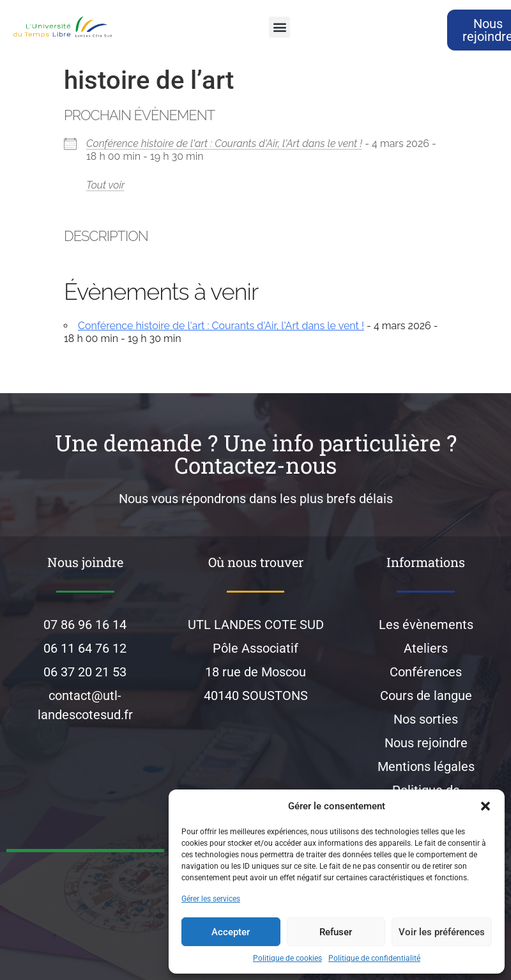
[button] (485, 806)
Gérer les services (211, 899)
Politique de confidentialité (374, 958)
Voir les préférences (442, 932)
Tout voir (105, 185)
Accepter (231, 932)
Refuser (336, 932)
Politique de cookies (287, 958)
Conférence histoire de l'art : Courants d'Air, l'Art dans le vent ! (224, 144)
